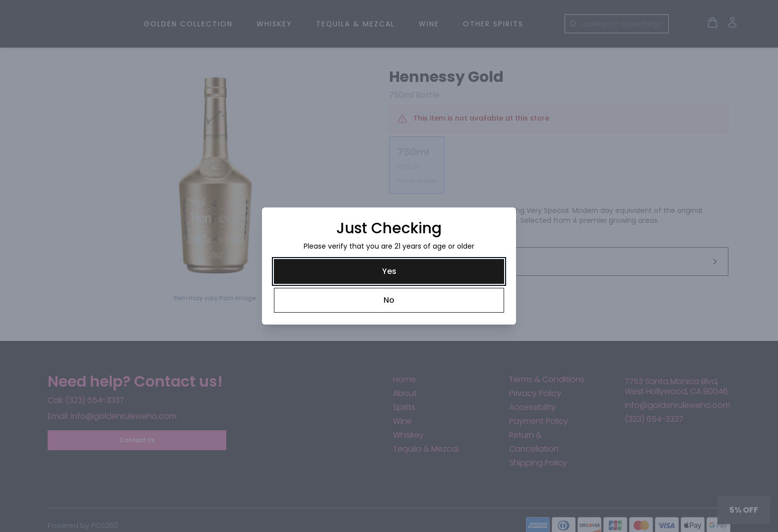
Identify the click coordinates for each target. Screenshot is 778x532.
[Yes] (389, 271)
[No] (389, 300)
